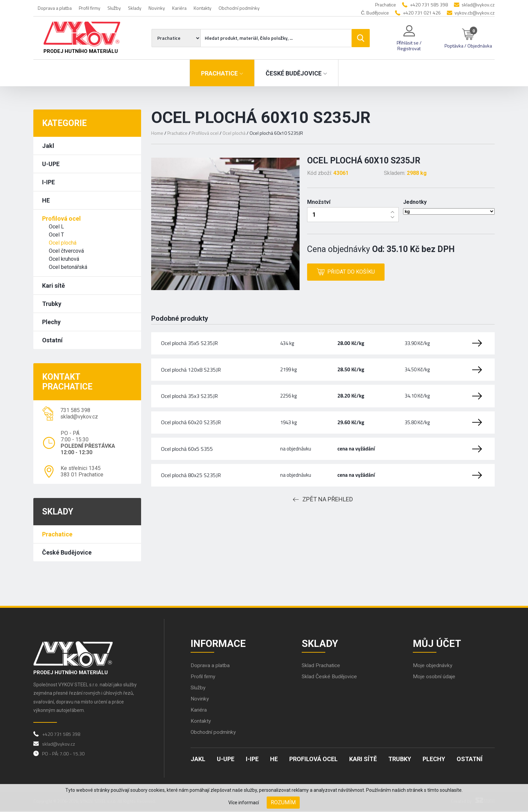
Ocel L (56, 227)
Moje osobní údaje (434, 677)
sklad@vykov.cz (478, 5)
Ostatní (52, 340)
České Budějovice (67, 552)
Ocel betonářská (68, 267)
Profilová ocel (61, 218)
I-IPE (48, 182)
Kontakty (203, 8)
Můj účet (437, 644)
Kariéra (179, 8)
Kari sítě (54, 286)
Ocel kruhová (64, 259)
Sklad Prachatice (321, 666)
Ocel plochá (63, 243)
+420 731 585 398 (429, 5)
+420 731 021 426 (422, 13)
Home (157, 133)
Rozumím (283, 802)
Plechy (51, 322)
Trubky (52, 304)
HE (46, 200)
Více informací (244, 803)
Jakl (48, 146)
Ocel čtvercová (66, 251)
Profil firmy (90, 8)
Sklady (135, 8)
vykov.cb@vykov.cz (475, 13)
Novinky (157, 8)
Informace (219, 644)
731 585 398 (75, 410)
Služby (114, 8)
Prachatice (57, 534)
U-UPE (51, 164)
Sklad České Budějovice (330, 677)
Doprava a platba (55, 8)
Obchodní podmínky (239, 8)
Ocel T (56, 235)
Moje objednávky (433, 666)
